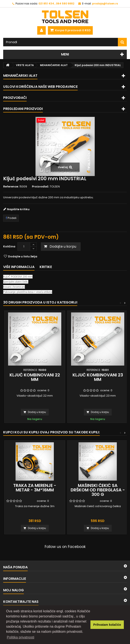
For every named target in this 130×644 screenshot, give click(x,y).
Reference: (11, 187)
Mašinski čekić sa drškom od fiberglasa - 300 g (98, 490)
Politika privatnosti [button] (21, 637)
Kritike (46, 267)
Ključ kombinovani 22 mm (35, 377)
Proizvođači (15, 98)
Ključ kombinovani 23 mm (98, 377)
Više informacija (19, 267)
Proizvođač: (41, 187)
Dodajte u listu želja (22, 256)
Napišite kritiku (18, 209)
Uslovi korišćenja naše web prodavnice (40, 87)
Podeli (11, 218)
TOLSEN (55, 187)
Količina (9, 246)
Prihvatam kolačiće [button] (107, 625)
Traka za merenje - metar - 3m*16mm (35, 488)
